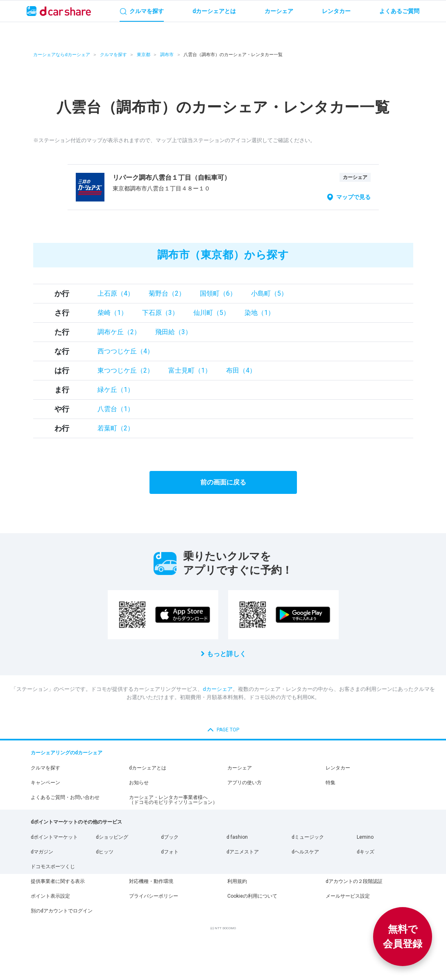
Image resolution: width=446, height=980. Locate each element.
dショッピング (112, 837)
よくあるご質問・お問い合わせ (65, 797)
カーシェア (240, 768)
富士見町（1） (190, 370)
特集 (331, 783)
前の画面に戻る (223, 482)
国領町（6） (218, 293)
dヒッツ (105, 852)
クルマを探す (113, 55)
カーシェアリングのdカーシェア (67, 753)
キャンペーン (45, 783)
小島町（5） (269, 293)
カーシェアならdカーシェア (62, 55)
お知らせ (139, 783)
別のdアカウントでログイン (62, 911)
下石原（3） (160, 313)
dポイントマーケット (54, 837)
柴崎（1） (112, 313)
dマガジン (42, 852)
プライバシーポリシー (154, 896)
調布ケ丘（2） (119, 332)
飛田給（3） (173, 332)
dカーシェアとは (148, 768)
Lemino (365, 837)
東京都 (144, 55)
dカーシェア (218, 689)
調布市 (167, 55)
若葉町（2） (116, 428)
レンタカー (338, 768)
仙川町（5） (212, 313)
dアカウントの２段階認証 (354, 881)
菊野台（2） (167, 293)
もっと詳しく (226, 654)
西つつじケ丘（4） (126, 351)
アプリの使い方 (245, 783)
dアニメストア (243, 852)
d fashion (237, 837)
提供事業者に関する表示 (58, 881)
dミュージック (308, 837)
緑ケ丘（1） (116, 390)
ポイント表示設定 (50, 896)
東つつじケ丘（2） (126, 370)
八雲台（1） (116, 409)
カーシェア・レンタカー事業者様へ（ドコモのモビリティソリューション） (173, 800)
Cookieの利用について (252, 896)
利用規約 (237, 881)
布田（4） (241, 370)
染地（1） (259, 313)
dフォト (170, 852)
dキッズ (366, 852)
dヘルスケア (305, 852)
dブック (170, 837)
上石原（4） (116, 293)
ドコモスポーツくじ (53, 867)
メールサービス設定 (348, 896)
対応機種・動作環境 (151, 881)
